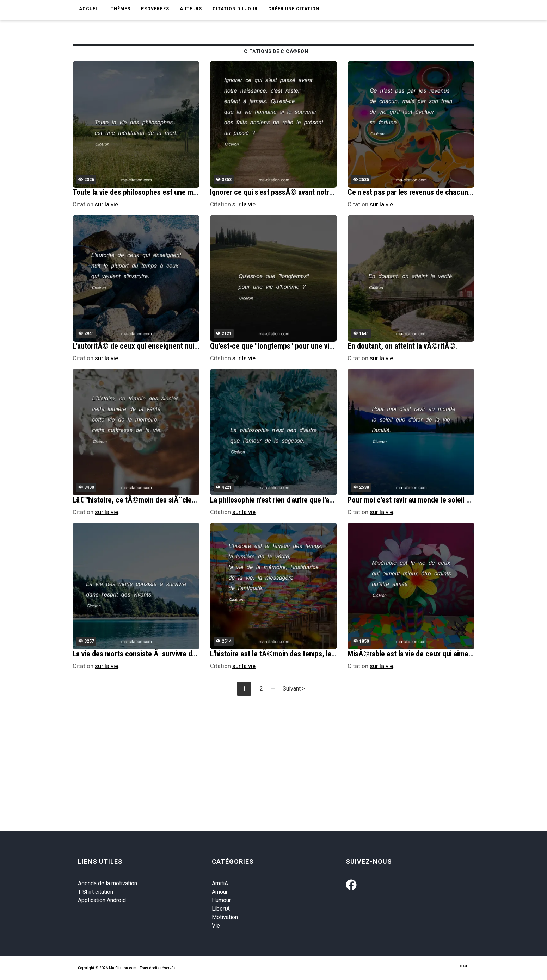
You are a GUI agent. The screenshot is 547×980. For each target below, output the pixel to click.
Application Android (102, 900)
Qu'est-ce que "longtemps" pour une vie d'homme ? (289, 346)
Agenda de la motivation (107, 883)
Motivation (225, 917)
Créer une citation (294, 9)
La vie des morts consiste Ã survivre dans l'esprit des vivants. (168, 654)
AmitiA (220, 883)
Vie (216, 926)
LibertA (221, 909)
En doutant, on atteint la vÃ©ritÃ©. (402, 346)
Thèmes (121, 9)
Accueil (90, 9)
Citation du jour (235, 9)
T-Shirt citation (96, 892)
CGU (464, 966)
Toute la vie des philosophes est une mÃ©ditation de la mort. (168, 192)
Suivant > (294, 689)
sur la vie (106, 204)
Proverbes (155, 9)
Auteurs (191, 9)
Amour (220, 892)
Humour (221, 900)
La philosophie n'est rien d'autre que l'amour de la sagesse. (301, 500)
